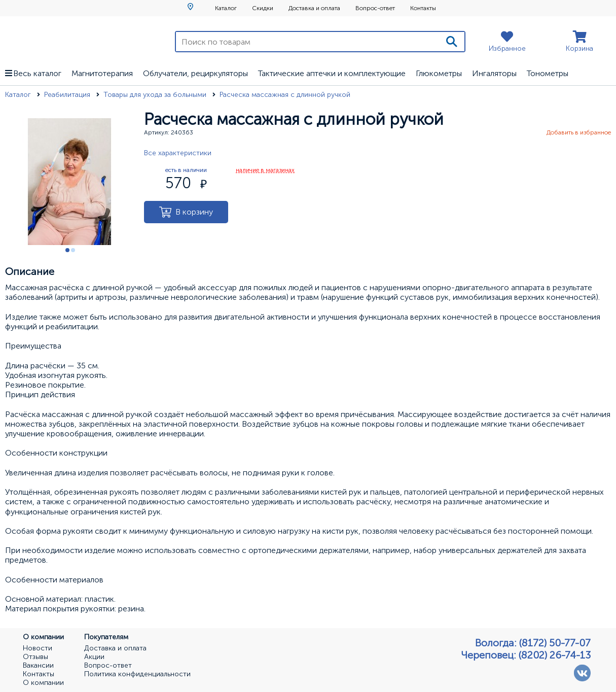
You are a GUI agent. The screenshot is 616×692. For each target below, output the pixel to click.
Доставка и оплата (314, 8)
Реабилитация (68, 95)
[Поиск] (452, 42)
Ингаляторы (494, 73)
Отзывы (35, 657)
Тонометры (548, 73)
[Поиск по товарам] (307, 42)
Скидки (263, 8)
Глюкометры (439, 73)
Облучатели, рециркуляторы (195, 73)
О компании (43, 683)
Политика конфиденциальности (137, 674)
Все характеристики (178, 153)
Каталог (226, 8)
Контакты (423, 8)
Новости (38, 648)
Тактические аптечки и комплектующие (332, 73)
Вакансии (38, 666)
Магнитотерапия (102, 73)
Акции (94, 657)
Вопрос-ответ (375, 8)
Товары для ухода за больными (156, 95)
